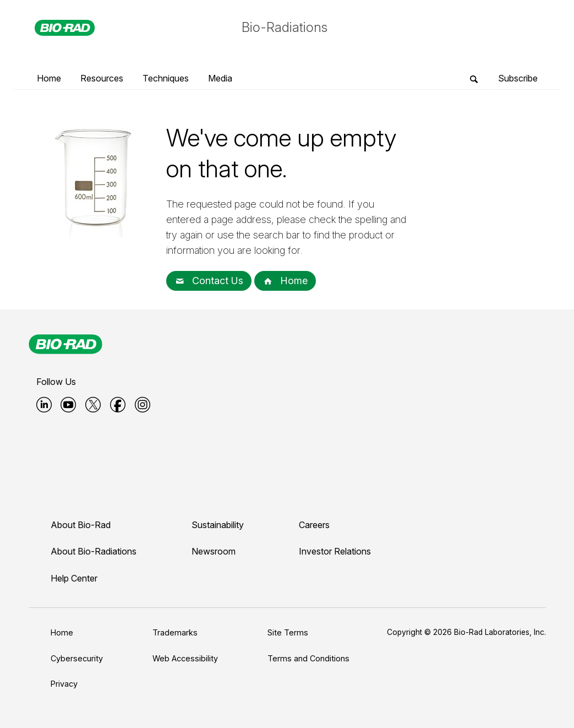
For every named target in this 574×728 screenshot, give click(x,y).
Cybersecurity (77, 658)
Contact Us (209, 281)
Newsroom (214, 551)
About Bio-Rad (81, 525)
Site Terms (288, 632)
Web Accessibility (185, 658)
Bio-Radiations (285, 27)
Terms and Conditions (308, 658)
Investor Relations (335, 551)
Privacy (64, 684)
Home (285, 281)
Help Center (74, 578)
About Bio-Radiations (94, 551)
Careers (314, 525)
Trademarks (175, 632)
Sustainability (218, 525)
